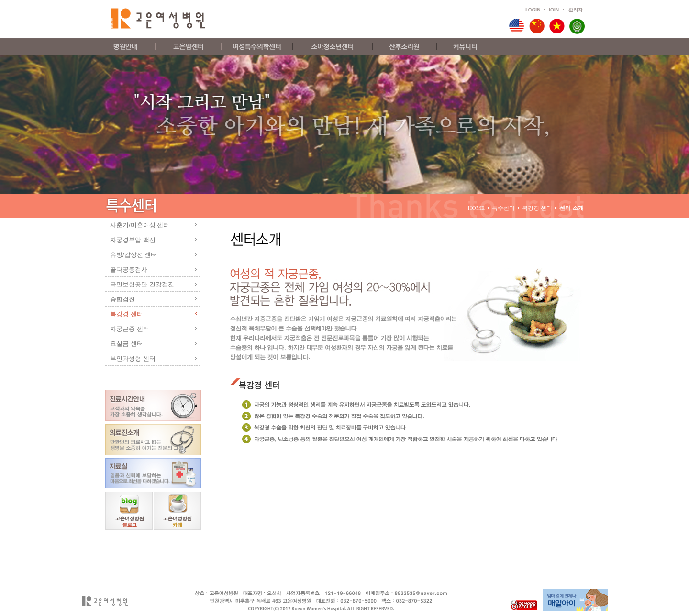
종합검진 (122, 299)
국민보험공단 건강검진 (142, 284)
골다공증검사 (129, 269)
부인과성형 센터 (133, 358)
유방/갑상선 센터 (133, 255)
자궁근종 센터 (130, 329)
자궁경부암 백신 (133, 240)
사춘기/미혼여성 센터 (140, 225)
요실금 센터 (127, 344)
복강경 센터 (127, 314)
